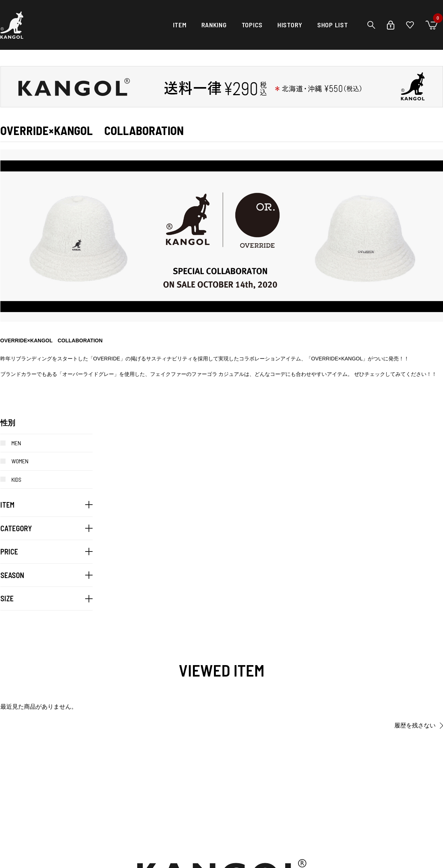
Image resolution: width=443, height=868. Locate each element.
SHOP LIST (333, 25)
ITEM (180, 25)
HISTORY (290, 25)
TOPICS (252, 25)
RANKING (214, 25)
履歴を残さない (415, 725)
